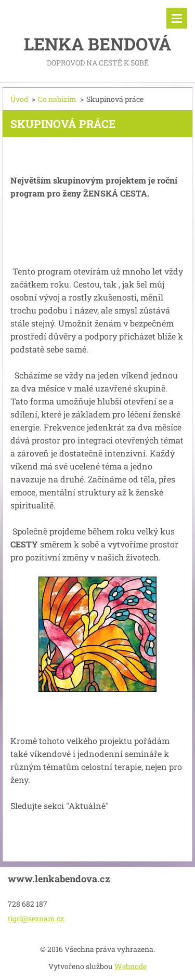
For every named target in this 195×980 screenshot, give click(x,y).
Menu (177, 18)
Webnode (131, 966)
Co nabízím (57, 99)
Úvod (19, 99)
